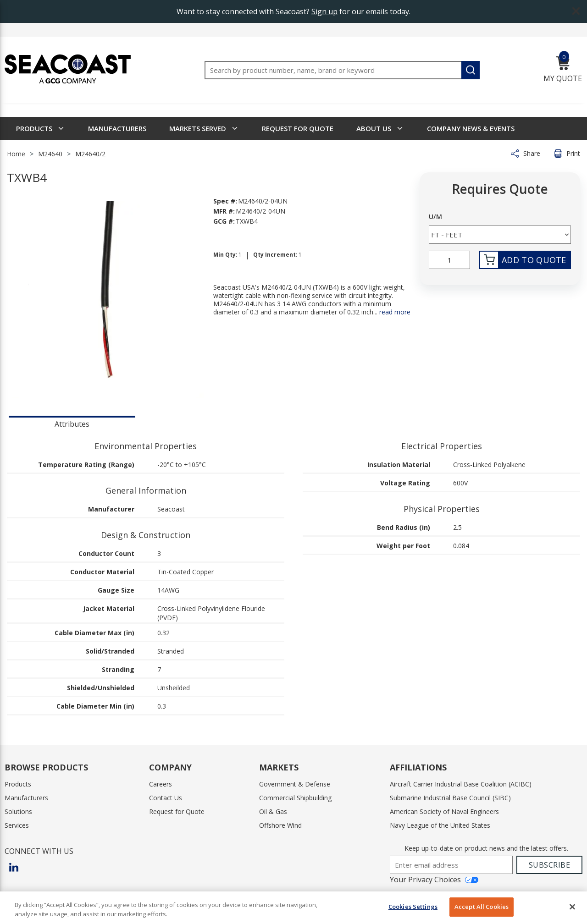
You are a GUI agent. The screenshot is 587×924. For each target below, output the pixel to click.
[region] (293, 908)
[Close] (572, 907)
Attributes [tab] (72, 424)
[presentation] (72, 423)
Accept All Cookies (482, 907)
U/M (435, 217)
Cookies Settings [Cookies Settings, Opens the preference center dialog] (413, 907)
